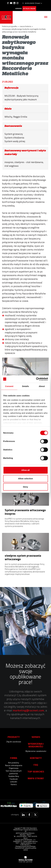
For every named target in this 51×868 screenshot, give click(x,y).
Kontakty (36, 758)
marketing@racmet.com (28, 710)
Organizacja (14, 768)
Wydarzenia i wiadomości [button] (36, 745)
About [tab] (42, 386)
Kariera (18, 9)
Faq (36, 765)
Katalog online (29, 9)
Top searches (36, 771)
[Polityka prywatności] (23, 846)
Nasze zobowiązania (14, 765)
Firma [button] (14, 758)
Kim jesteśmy (14, 763)
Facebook (14, 779)
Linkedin (14, 782)
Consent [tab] (9, 386)
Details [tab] (26, 386)
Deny (26, 487)
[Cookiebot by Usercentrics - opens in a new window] (36, 379)
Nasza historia (25, 26)
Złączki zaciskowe (14, 742)
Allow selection (26, 479)
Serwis (36, 737)
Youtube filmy (14, 776)
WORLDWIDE (32, 3)
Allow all (26, 470)
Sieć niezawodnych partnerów (14, 772)
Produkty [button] (14, 737)
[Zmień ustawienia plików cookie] (28, 849)
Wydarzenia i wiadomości (36, 751)
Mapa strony (36, 778)
